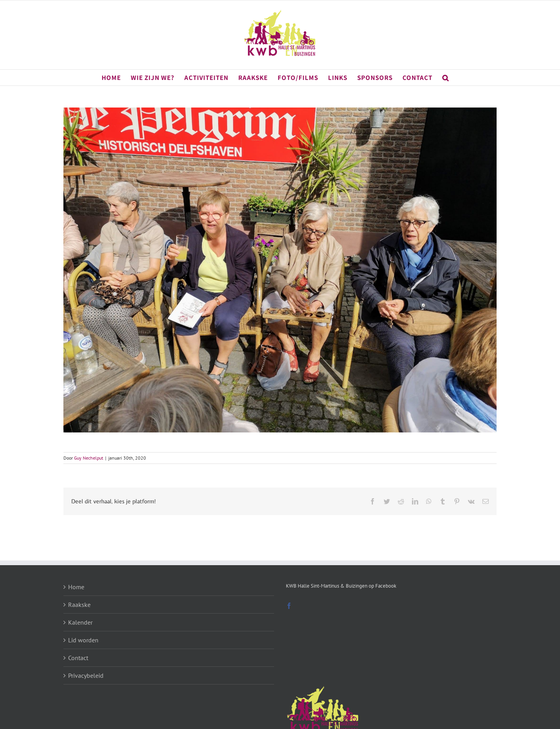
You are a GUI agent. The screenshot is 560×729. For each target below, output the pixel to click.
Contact (78, 658)
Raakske (79, 605)
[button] (446, 78)
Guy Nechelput (89, 458)
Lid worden (83, 640)
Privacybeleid (86, 675)
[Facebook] (289, 606)
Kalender (80, 622)
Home (76, 587)
